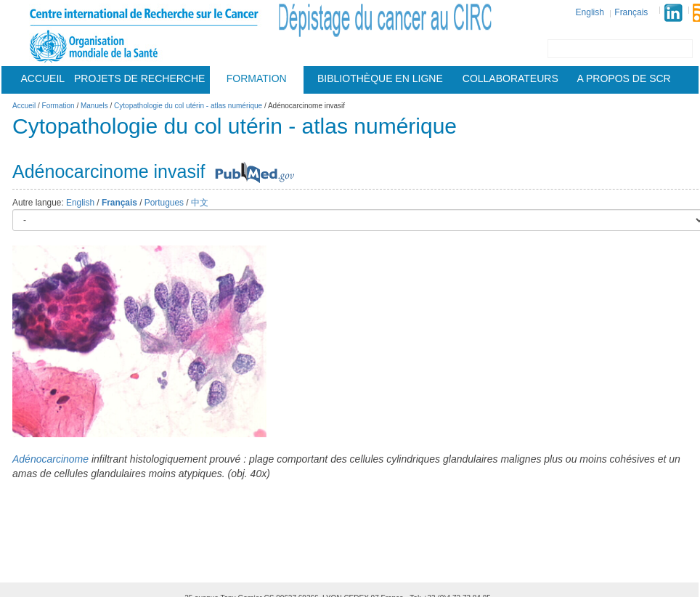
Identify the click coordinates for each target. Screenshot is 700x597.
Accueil (42, 78)
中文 (200, 203)
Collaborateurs (510, 78)
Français (631, 12)
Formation (257, 78)
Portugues (164, 203)
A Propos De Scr (624, 78)
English (590, 12)
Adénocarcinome (50, 459)
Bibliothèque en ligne (380, 78)
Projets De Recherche (139, 78)
